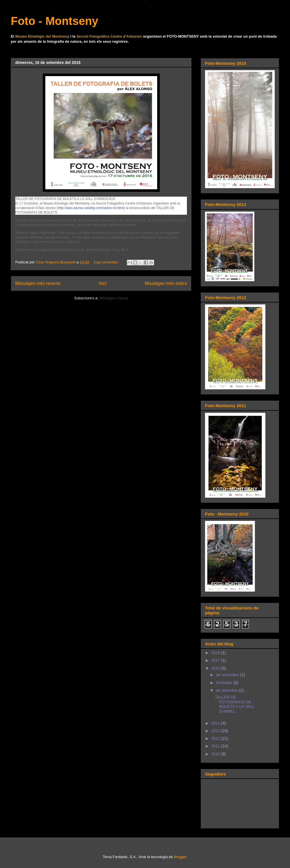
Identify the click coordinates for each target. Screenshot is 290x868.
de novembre (228, 675)
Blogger (180, 857)
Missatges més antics (166, 283)
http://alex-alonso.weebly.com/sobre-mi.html (91, 208)
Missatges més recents (38, 283)
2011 (216, 746)
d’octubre (224, 683)
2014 (216, 723)
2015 (216, 668)
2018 (216, 653)
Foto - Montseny (55, 21)
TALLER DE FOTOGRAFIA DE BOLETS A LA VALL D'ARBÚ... (235, 704)
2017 (216, 660)
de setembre (227, 690)
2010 (216, 754)
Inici (103, 283)
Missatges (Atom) (114, 298)
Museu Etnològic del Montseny (42, 36)
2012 (216, 738)
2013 (216, 731)
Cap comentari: (107, 262)
